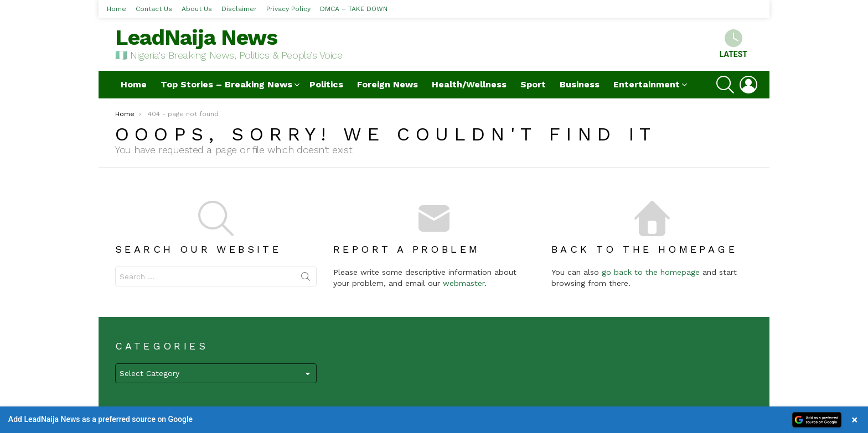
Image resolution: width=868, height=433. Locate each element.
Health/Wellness (469, 84)
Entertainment (647, 84)
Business (580, 84)
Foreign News (387, 84)
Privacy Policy (288, 9)
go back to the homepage (651, 272)
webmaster (464, 283)
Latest (733, 44)
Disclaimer (239, 9)
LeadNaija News (196, 37)
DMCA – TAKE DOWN (354, 9)
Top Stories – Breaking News (226, 84)
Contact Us (154, 9)
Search (306, 279)
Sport (533, 84)
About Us (197, 9)
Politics (326, 84)
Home (117, 9)
